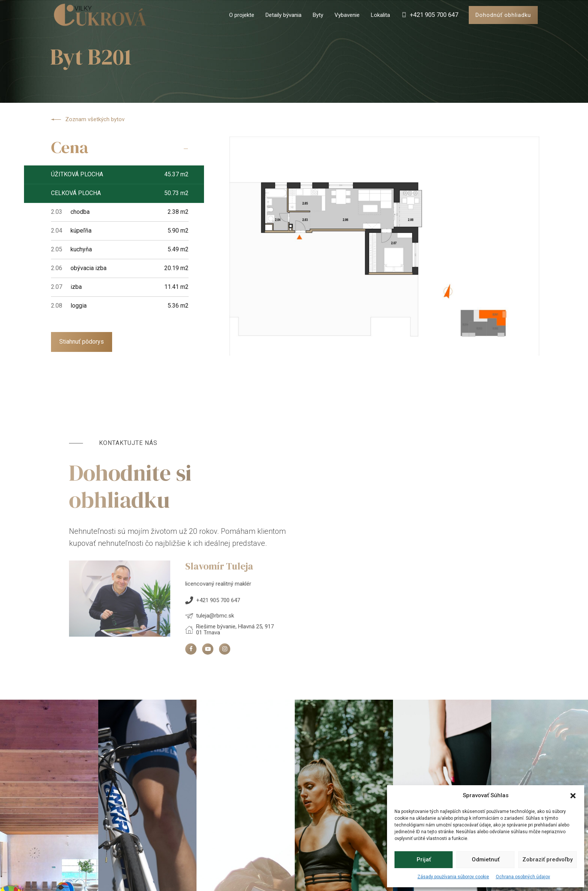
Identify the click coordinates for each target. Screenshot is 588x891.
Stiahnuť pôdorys (82, 342)
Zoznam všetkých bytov (87, 120)
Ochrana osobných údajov (523, 877)
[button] (573, 796)
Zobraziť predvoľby (547, 859)
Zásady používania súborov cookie (453, 877)
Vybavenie (347, 15)
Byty (318, 15)
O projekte (242, 15)
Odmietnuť (486, 859)
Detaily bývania (283, 15)
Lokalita (380, 15)
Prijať (424, 859)
